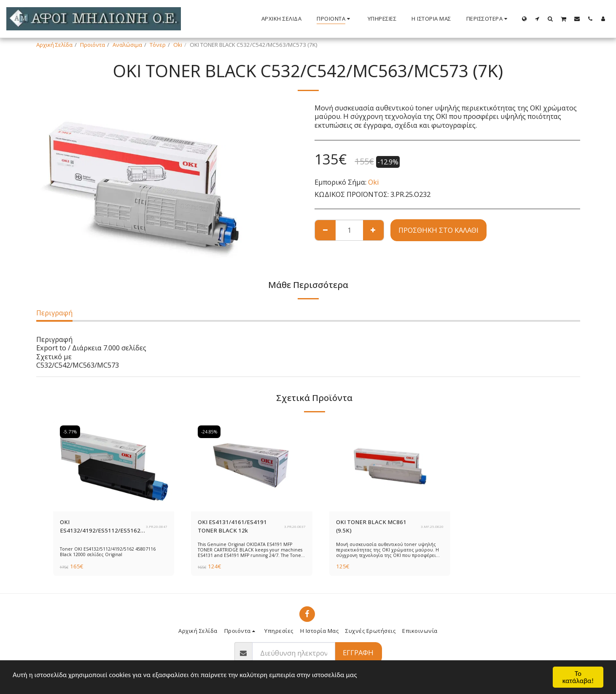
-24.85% (209, 432)
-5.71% (70, 432)
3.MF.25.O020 (432, 527)
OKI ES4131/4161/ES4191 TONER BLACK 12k (232, 526)
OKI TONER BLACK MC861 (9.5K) (371, 526)
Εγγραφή (358, 652)
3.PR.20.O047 (157, 527)
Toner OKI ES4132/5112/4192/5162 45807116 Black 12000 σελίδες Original (108, 552)
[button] (537, 19)
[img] (114, 466)
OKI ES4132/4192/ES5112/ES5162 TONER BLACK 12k (100, 527)
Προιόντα (93, 45)
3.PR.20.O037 (295, 527)
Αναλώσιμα (127, 45)
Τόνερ (158, 45)
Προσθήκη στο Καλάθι (438, 230)
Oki (178, 45)
